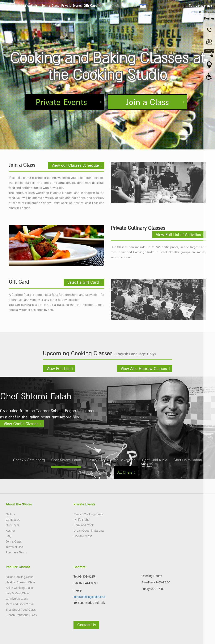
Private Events (71, 5)
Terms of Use (14, 547)
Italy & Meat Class (18, 593)
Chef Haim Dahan (188, 460)
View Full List (58, 369)
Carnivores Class (17, 599)
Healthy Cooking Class (21, 582)
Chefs (115, 5)
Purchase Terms (16, 552)
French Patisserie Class (21, 615)
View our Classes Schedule (75, 165)
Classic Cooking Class (88, 514)
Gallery (104, 5)
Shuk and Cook (84, 525)
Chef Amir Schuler (92, 472)
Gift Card (90, 5)
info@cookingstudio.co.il (89, 597)
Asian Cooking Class (19, 588)
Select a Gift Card (83, 282)
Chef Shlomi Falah (66, 460)
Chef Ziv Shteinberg (29, 460)
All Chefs (125, 472)
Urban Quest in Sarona (88, 531)
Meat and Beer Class (19, 604)
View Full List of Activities (178, 235)
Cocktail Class (83, 536)
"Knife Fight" (82, 520)
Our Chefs (12, 525)
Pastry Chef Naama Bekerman (111, 460)
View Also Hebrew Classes (144, 369)
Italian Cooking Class (20, 577)
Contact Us (130, 5)
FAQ (9, 536)
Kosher (10, 531)
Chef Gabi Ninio (155, 460)
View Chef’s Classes (21, 424)
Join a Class (51, 5)
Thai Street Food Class (21, 610)
